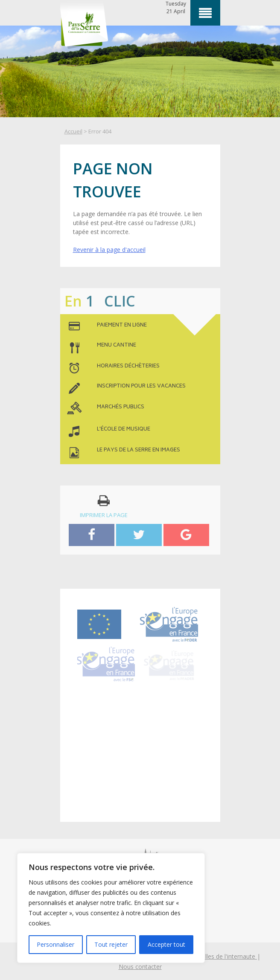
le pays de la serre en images (139, 451)
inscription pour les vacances (141, 387)
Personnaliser (55, 944)
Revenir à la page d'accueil (109, 250)
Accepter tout (166, 944)
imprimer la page (104, 506)
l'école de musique (124, 430)
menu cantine (117, 346)
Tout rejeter (111, 944)
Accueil (73, 131)
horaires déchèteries (128, 367)
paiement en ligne (122, 326)
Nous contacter (140, 967)
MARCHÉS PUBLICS (121, 408)
